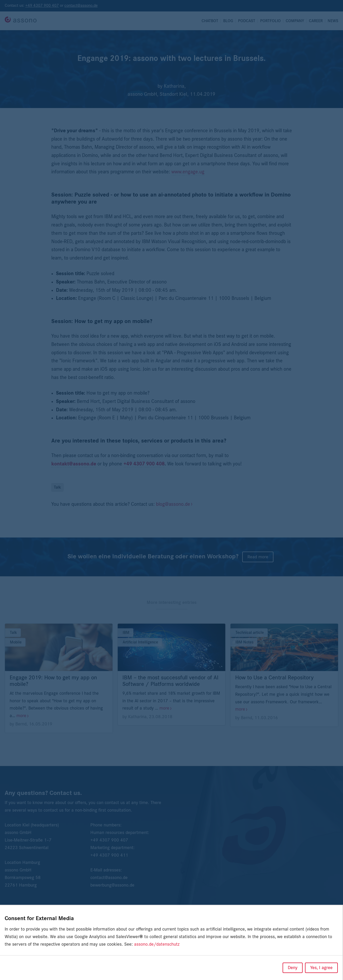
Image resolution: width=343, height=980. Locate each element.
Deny (293, 968)
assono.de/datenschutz (157, 944)
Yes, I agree (321, 968)
